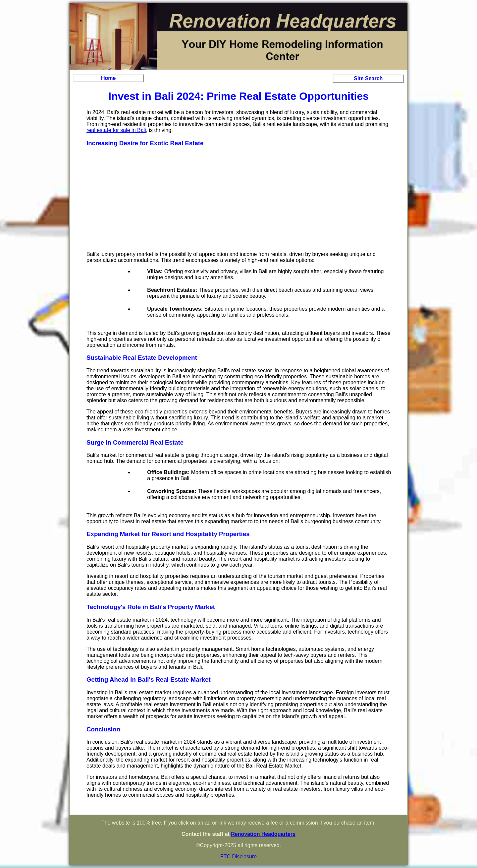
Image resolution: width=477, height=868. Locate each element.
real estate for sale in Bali (116, 130)
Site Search (368, 78)
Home (108, 78)
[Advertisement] (238, 200)
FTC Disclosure (238, 857)
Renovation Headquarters (263, 834)
